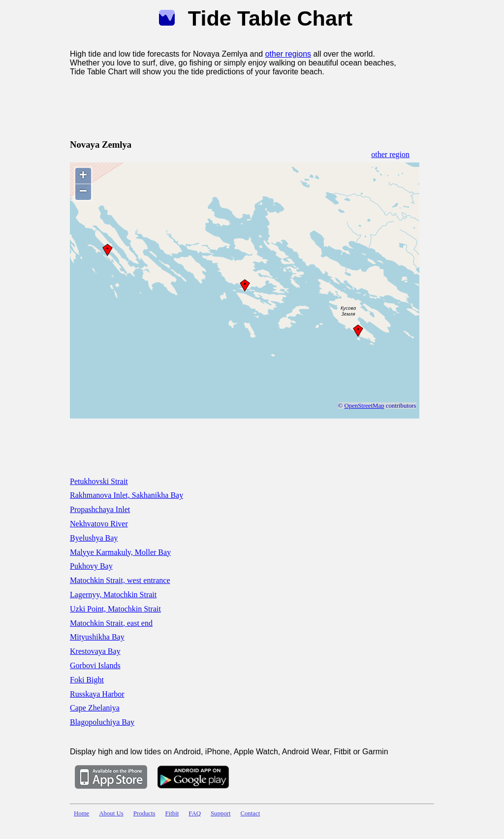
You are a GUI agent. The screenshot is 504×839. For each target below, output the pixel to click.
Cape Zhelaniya (95, 708)
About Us (111, 813)
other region (390, 154)
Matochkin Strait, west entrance (120, 580)
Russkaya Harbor (97, 694)
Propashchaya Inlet (100, 509)
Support (221, 813)
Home (81, 813)
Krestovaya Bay (95, 651)
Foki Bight (87, 680)
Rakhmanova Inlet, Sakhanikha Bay (126, 495)
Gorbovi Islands (95, 665)
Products (144, 813)
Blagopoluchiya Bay (102, 722)
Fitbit (172, 813)
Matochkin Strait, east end (111, 623)
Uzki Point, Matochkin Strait (115, 609)
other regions (288, 54)
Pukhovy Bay (91, 566)
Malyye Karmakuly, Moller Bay (120, 552)
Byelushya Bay (94, 538)
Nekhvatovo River (99, 524)
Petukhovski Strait (99, 481)
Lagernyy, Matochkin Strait (113, 595)
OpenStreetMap (364, 406)
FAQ (195, 813)
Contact (250, 813)
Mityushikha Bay (97, 637)
